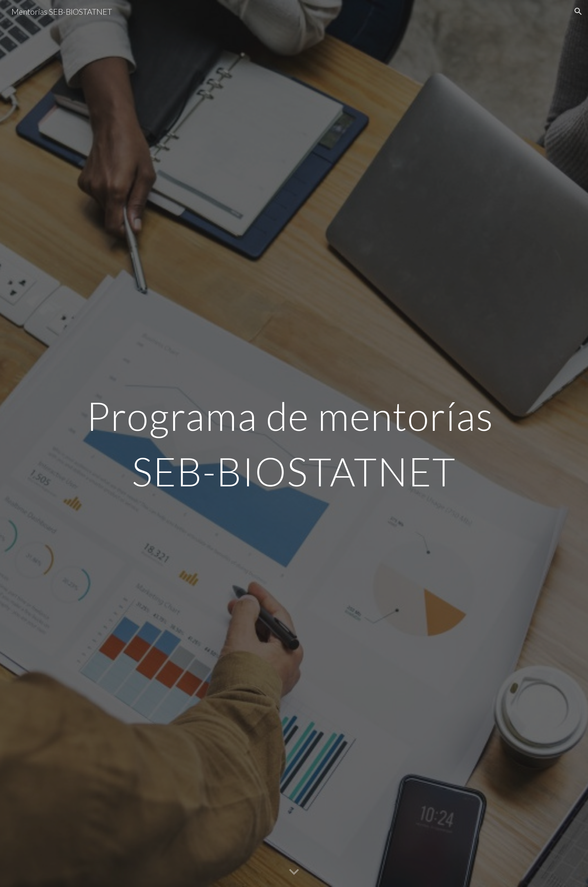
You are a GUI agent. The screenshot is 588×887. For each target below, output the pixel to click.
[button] (578, 11)
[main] (294, 443)
